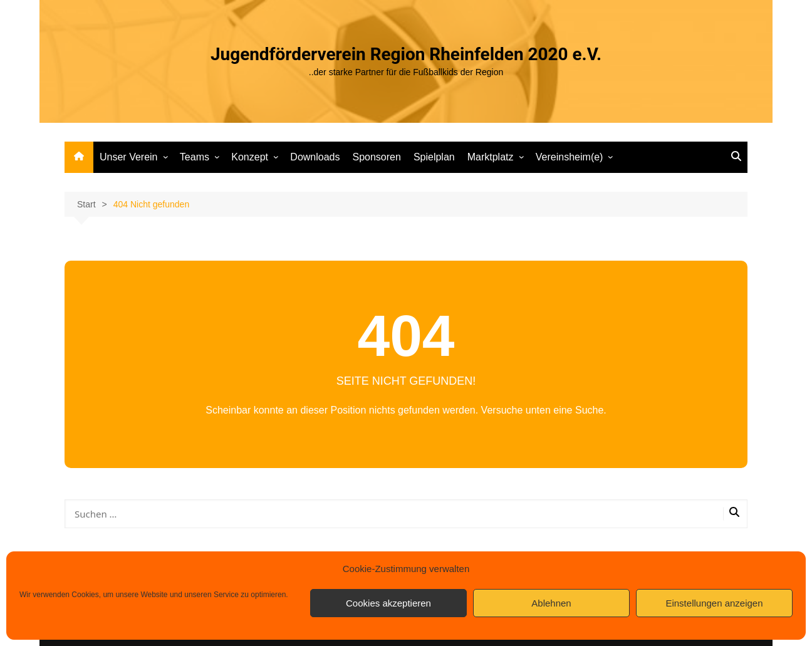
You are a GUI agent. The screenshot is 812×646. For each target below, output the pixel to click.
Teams (195, 157)
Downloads (315, 157)
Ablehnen (551, 603)
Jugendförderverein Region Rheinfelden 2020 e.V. (406, 54)
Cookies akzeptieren (388, 603)
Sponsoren (376, 157)
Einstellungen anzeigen (714, 603)
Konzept (250, 157)
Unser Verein (129, 157)
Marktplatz (491, 157)
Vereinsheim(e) (570, 157)
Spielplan (434, 157)
